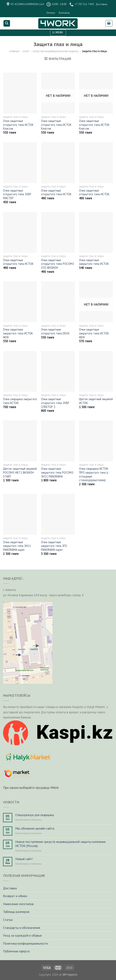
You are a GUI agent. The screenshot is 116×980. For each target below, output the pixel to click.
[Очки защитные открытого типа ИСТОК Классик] (20, 93)
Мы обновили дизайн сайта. (35, 828)
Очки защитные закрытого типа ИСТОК (94, 262)
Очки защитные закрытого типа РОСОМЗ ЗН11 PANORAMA (57, 472)
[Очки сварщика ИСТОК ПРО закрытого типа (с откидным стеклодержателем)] (96, 441)
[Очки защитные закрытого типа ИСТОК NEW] (20, 302)
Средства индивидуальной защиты (55, 51)
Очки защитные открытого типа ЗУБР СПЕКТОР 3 (55, 403)
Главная (14, 51)
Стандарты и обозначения (22, 928)
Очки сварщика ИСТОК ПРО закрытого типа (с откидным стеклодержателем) (94, 474)
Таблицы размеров (16, 912)
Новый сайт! (24, 859)
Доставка (101, 4)
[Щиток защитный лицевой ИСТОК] (96, 371)
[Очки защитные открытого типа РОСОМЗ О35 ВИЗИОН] (58, 232)
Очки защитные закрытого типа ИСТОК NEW (18, 333)
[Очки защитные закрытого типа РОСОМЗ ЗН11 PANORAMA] (58, 441)
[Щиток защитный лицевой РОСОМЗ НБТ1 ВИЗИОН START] (20, 441)
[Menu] (58, 33)
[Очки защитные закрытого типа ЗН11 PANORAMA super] (20, 514)
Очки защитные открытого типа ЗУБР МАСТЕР (17, 194)
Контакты (64, 13)
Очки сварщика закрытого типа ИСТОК (20, 401)
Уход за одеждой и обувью (22, 935)
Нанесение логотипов (18, 904)
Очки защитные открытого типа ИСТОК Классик (18, 125)
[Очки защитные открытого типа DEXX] (58, 302)
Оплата (51, 13)
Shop (26, 51)
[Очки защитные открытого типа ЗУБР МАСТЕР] (20, 163)
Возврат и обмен (15, 896)
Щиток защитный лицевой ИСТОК (96, 401)
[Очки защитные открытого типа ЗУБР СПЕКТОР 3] (58, 371)
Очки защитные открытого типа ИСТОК (56, 192)
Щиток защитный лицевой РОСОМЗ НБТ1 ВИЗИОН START (20, 472)
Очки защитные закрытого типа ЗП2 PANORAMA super (54, 546)
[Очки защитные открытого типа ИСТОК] (58, 163)
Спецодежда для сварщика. (35, 815)
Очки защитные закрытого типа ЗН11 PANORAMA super (17, 546)
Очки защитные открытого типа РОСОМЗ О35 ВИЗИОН (57, 264)
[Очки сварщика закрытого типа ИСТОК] (20, 371)
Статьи (8, 920)
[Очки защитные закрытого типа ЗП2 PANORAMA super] (58, 514)
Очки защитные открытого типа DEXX (55, 331)
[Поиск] (7, 23)
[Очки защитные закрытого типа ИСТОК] (96, 232)
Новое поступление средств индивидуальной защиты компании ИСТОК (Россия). (60, 844)
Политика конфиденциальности (25, 943)
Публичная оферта (16, 951)
